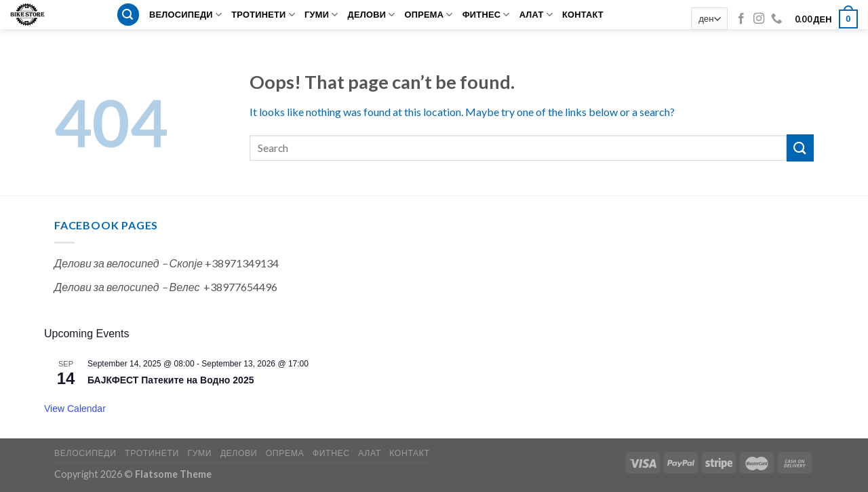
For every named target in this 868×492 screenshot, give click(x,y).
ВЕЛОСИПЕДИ (185, 15)
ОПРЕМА (429, 15)
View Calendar (75, 409)
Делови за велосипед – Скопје (129, 263)
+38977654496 (240, 287)
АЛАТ (536, 15)
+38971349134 (242, 263)
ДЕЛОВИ (372, 15)
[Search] (128, 15)
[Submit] (800, 148)
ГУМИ (321, 15)
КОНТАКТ (583, 14)
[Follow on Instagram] (759, 19)
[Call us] (776, 19)
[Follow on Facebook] (741, 19)
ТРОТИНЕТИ (263, 15)
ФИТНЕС (486, 15)
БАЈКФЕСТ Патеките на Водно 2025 (171, 380)
